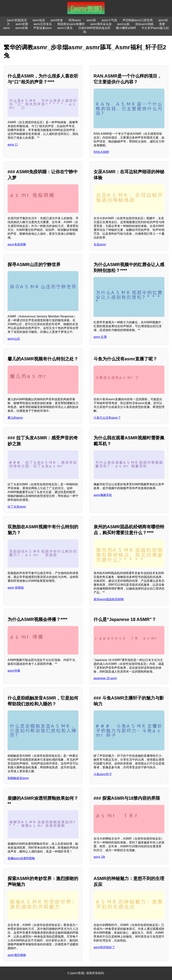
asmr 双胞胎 (16, 588)
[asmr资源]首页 (17, 20)
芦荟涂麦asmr (43, 28)
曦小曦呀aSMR (126, 28)
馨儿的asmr (15, 418)
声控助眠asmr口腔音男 (138, 20)
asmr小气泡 (109, 20)
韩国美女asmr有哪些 (71, 24)
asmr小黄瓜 (65, 28)
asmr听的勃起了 (104, 947)
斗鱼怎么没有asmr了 (107, 418)
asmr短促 (39, 20)
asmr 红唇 (100, 337)
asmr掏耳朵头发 (101, 24)
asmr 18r (99, 857)
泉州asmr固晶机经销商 (109, 599)
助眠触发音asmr (18, 778)
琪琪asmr (75, 20)
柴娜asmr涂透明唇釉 (21, 858)
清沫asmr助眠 (144, 24)
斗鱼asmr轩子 (103, 774)
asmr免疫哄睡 (17, 244)
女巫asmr (100, 244)
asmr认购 (123, 24)
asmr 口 (13, 145)
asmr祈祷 (22, 28)
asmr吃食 (57, 20)
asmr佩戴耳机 (103, 495)
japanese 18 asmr (105, 678)
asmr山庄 (14, 339)
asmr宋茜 (22, 24)
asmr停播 (14, 671)
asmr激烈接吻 (17, 955)
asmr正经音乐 (43, 24)
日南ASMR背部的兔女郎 (94, 28)
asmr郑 (91, 20)
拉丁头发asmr (17, 507)
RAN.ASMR (101, 152)
